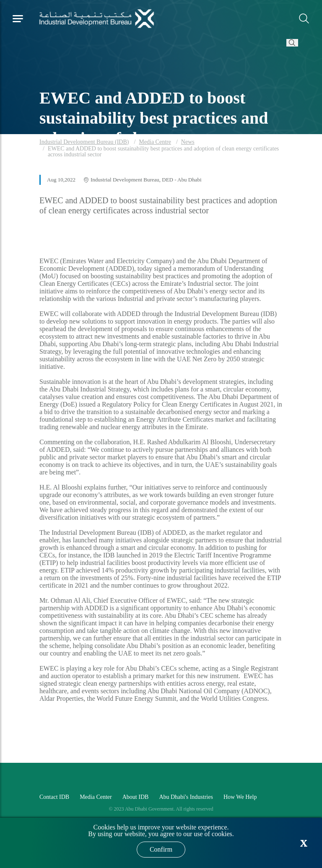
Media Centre (155, 142)
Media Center (96, 797)
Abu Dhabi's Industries (186, 797)
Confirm (161, 849)
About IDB (136, 797)
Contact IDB (54, 797)
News (188, 142)
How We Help (240, 797)
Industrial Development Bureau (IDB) (84, 142)
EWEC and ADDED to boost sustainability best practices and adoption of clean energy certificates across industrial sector (163, 152)
